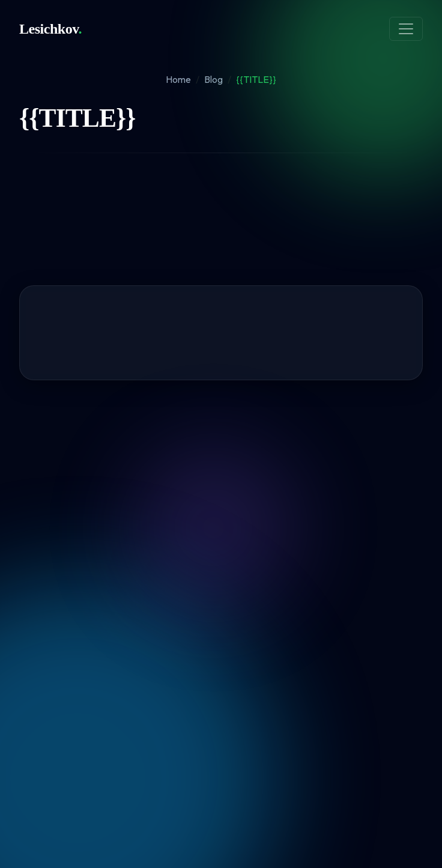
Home (178, 79)
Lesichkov (50, 29)
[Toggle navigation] (406, 29)
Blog (213, 79)
